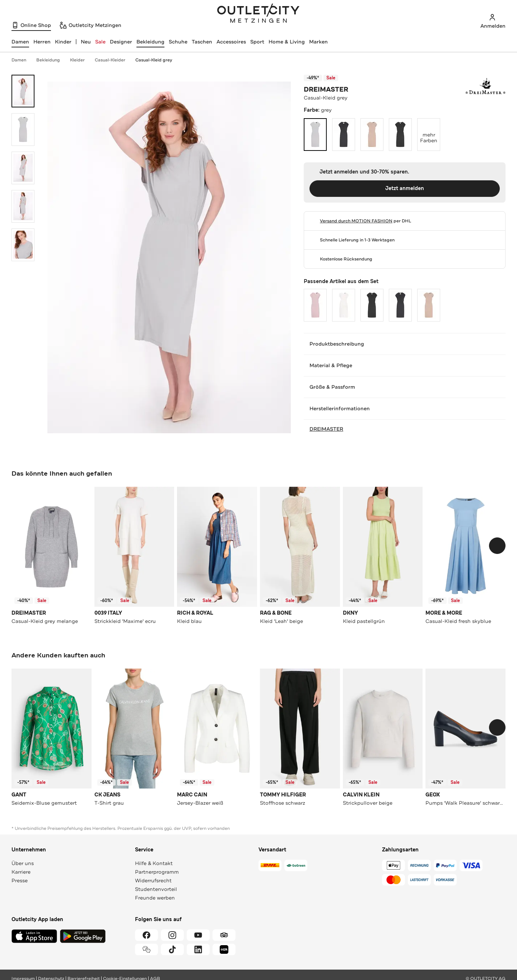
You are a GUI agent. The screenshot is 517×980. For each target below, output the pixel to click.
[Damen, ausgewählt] (20, 42)
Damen (22, 60)
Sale (100, 42)
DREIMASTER (326, 89)
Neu (86, 42)
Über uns (23, 863)
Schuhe (178, 42)
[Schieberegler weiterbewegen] (497, 546)
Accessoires (231, 42)
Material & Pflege (405, 365)
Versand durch (356, 221)
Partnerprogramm (157, 872)
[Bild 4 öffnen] (23, 206)
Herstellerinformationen (405, 408)
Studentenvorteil (156, 889)
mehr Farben (430, 131)
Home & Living (287, 42)
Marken (318, 42)
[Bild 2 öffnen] (23, 130)
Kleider (81, 60)
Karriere (21, 872)
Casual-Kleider (114, 60)
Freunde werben (155, 898)
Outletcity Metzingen (258, 14)
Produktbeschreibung (405, 344)
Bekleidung (150, 42)
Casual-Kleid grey (154, 60)
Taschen (202, 42)
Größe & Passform (405, 387)
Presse (20, 880)
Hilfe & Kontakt (154, 863)
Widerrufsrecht (153, 880)
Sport (257, 42)
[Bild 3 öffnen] (23, 168)
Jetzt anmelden (405, 188)
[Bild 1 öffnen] (23, 91)
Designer (121, 42)
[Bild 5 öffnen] (23, 245)
